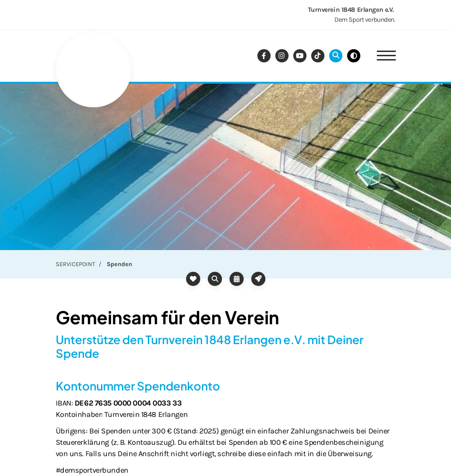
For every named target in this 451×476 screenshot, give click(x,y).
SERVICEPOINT (76, 264)
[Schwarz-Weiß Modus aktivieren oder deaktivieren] (354, 56)
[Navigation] (383, 56)
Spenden (119, 264)
